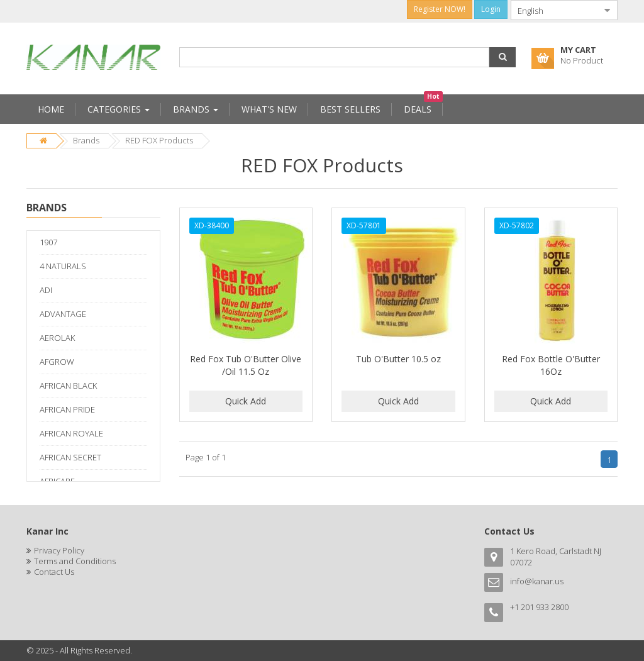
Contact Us (54, 572)
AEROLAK (57, 338)
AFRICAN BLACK (68, 386)
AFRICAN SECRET (70, 457)
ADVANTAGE (63, 314)
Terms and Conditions (75, 561)
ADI (46, 290)
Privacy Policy (59, 550)
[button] (502, 57)
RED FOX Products (159, 140)
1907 (48, 242)
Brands (86, 140)
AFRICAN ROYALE (71, 433)
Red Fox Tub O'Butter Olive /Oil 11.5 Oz (246, 365)
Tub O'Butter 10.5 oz (398, 359)
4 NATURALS (63, 266)
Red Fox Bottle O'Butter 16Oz (551, 365)
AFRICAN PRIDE (67, 409)
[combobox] (554, 10)
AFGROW (57, 362)
